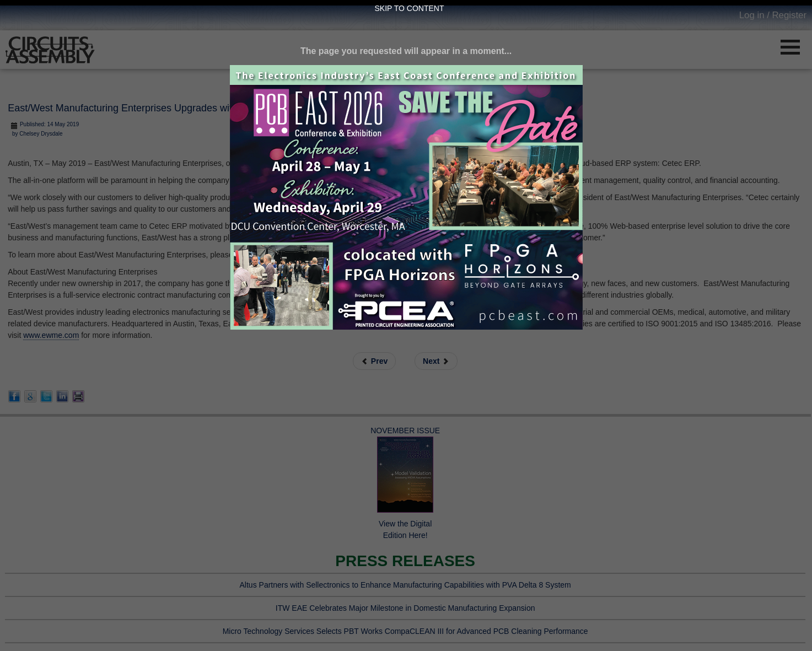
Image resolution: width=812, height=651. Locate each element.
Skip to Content (410, 8)
